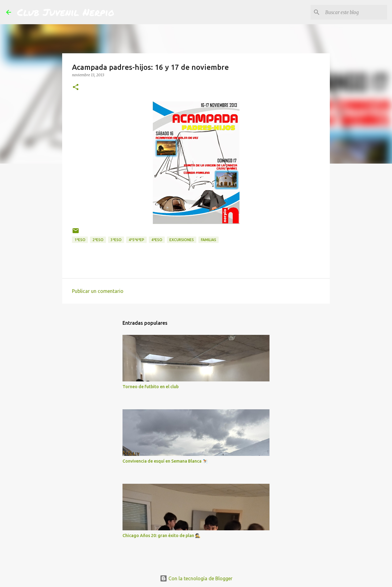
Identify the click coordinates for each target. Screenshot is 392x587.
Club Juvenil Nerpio (66, 12)
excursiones (182, 240)
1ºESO (80, 240)
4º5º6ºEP (136, 240)
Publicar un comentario (98, 291)
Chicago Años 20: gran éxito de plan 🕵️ (161, 536)
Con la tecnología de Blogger (196, 578)
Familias (209, 240)
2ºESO (98, 240)
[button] (76, 87)
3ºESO (116, 240)
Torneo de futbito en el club (151, 387)
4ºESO (157, 240)
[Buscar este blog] (355, 12)
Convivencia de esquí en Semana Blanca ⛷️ (165, 461)
